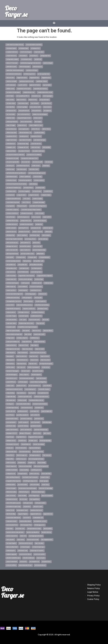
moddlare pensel (37, 283)
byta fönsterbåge (11, 514)
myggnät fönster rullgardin (45, 276)
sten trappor (38, 122)
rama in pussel (36, 217)
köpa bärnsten (33, 364)
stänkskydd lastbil (24, 129)
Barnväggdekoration (47, 540)
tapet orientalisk (21, 100)
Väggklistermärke (22, 78)
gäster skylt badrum (26, 430)
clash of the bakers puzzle (13, 503)
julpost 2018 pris (11, 382)
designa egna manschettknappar (27, 488)
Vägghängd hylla (34, 78)
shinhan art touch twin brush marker (16, 184)
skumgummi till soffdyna (34, 155)
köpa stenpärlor (11, 353)
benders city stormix (12, 536)
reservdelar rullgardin (12, 210)
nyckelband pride (24, 268)
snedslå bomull (11, 144)
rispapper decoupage (39, 202)
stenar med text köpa (26, 122)
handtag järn (10, 404)
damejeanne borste (12, 499)
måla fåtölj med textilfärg (42, 305)
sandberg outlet (40, 188)
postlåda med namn (12, 224)
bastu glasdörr (10, 540)
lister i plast (23, 320)
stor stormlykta (11, 114)
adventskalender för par (25, 565)
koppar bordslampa (39, 342)
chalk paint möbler (40, 503)
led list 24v (45, 320)
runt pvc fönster (37, 191)
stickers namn (38, 118)
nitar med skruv (11, 272)
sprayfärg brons (24, 136)
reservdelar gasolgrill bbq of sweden (31, 210)
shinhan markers (39, 180)
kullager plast (10, 338)
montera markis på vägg (25, 279)
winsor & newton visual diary (34, 45)
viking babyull (23, 56)
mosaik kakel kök (11, 279)
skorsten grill (10, 166)
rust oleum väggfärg (24, 191)
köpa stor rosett (40, 349)
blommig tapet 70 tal (26, 525)
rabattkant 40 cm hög (12, 221)
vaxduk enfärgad (48, 63)
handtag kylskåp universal (36, 400)
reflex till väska (39, 213)
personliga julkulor (30, 239)
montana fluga (39, 279)
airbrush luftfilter (11, 565)
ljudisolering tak (24, 316)
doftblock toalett (11, 485)
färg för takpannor (11, 466)
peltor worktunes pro (12, 243)
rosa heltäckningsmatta (13, 202)
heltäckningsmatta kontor (41, 397)
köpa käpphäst (10, 360)
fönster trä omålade (39, 444)
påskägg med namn (12, 246)
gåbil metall (47, 433)
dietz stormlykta (35, 485)
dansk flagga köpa (34, 496)
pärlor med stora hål (12, 250)
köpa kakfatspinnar (22, 360)
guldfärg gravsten (23, 411)
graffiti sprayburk (23, 422)
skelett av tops (10, 169)
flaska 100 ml (10, 455)
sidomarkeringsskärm (25, 180)
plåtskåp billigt (10, 235)
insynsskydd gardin (30, 389)
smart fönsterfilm (36, 144)
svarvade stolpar (11, 103)
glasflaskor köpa (11, 426)
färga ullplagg (42, 463)
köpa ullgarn (34, 345)
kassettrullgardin (36, 375)
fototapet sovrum (11, 441)
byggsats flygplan (23, 514)
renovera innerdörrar (12, 213)
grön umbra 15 (35, 415)
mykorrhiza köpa (11, 276)
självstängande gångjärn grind (37, 173)
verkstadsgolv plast (26, 59)
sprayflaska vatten (39, 133)
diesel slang (45, 485)
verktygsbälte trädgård (12, 59)
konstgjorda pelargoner (46, 364)
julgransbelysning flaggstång (38, 382)
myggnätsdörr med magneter (26, 276)
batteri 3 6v (23, 536)
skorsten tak (49, 162)
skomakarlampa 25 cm (23, 166)
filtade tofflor (10, 459)
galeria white (37, 433)
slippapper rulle (11, 147)
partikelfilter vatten (25, 246)
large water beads (11, 323)
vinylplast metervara (12, 52)
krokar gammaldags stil (13, 342)
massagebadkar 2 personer (14, 301)
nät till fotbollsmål (23, 272)
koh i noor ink (21, 367)
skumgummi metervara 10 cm (29, 158)
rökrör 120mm (26, 202)
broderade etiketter (12, 521)
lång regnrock (40, 323)
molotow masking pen (12, 283)
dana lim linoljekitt (47, 496)
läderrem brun (36, 331)
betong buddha (48, 529)
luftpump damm (11, 312)
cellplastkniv (27, 507)
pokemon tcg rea (48, 228)
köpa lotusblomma (22, 356)
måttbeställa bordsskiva (13, 298)
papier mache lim (25, 250)
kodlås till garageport (34, 367)
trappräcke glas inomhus (40, 89)
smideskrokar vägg (23, 144)
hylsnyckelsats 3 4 (43, 393)
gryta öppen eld (35, 411)
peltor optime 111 (25, 243)
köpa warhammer (11, 345)
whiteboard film (35, 48)
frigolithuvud (10, 437)
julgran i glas (10, 386)
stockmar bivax (10, 118)
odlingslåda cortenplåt (36, 265)
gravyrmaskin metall (12, 419)
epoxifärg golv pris (36, 470)
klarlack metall (26, 371)
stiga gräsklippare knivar (24, 118)
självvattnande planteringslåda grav (16, 173)
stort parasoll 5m (11, 111)
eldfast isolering (34, 474)
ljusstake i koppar (11, 316)
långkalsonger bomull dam (26, 323)
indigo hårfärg (10, 393)
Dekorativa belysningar (38, 492)
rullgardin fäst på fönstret (13, 199)
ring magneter (10, 206)
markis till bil (10, 305)
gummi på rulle (11, 411)
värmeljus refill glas (32, 70)
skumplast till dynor (24, 151)
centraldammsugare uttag (13, 507)
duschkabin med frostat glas (30, 477)
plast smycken (46, 235)
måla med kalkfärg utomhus (24, 305)
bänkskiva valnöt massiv (26, 543)
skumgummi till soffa (12, 158)
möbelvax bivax (48, 283)
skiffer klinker (36, 166)
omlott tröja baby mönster (13, 261)
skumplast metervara (38, 151)
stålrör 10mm (46, 129)
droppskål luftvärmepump (13, 481)
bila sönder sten (20, 529)
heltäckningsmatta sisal (25, 397)
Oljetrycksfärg (27, 261)
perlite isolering (43, 239)
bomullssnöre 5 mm (12, 525)
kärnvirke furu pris (12, 378)
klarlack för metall (38, 371)
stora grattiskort (36, 111)
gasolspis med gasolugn (41, 430)
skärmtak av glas (22, 169)
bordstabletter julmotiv (40, 521)
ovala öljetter (10, 257)
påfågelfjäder (40, 254)
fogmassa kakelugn (35, 448)
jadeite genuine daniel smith (14, 389)
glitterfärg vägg (47, 422)
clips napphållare (35, 499)
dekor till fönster (11, 496)
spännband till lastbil (25, 140)
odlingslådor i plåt (39, 261)
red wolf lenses (11, 217)
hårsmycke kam (11, 400)
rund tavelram (10, 195)
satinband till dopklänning (14, 188)
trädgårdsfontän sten (29, 92)
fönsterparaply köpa (45, 441)
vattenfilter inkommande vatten (15, 70)
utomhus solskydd (11, 81)
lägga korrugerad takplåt (13, 331)
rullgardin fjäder (46, 195)
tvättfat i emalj (10, 89)
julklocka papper (23, 382)
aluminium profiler (39, 554)
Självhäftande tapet (12, 177)
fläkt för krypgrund (22, 455)
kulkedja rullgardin (22, 338)
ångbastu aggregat (11, 554)
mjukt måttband (23, 287)
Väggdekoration (46, 78)
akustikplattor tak (34, 562)
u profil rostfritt (23, 85)
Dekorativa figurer (24, 492)
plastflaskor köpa (35, 235)
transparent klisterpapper (13, 92)
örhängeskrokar (21, 257)
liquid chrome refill (34, 320)
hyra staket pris (21, 393)
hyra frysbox (32, 393)
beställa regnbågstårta (33, 532)
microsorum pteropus (36, 287)
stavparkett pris (22, 125)
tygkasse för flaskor (35, 85)
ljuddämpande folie (36, 316)
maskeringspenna (41, 301)
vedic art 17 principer (12, 63)
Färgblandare (22, 463)
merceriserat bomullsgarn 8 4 (14, 294)
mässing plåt (38, 298)
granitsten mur (39, 419)
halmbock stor (39, 408)
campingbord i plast (22, 510)
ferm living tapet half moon (36, 459)
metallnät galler (23, 290)
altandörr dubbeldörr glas (13, 558)
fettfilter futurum (21, 459)
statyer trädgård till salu (36, 125)
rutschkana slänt (11, 191)
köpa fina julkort (45, 360)
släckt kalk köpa (35, 147)
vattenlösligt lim (37, 67)
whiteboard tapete (11, 48)
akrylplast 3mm (46, 562)
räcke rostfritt (47, 217)
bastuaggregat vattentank (36, 536)
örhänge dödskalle (44, 257)
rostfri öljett (27, 199)
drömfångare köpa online (30, 481)
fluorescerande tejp (25, 452)
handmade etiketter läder (23, 404)
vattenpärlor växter (11, 67)
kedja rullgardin (24, 375)
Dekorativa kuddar (11, 492)
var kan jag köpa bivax (44, 74)
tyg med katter (47, 85)
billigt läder (10, 529)
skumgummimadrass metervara (15, 155)
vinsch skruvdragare (26, 52)
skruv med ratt (26, 162)
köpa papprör (10, 356)
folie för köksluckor (21, 448)
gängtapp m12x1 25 (12, 433)
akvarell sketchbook (12, 562)
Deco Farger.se (16, 11)
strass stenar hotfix (35, 107)
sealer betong (33, 184)
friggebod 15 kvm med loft (36, 437)
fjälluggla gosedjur (35, 455)
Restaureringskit (22, 206)
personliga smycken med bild (14, 239)
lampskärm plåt (11, 327)
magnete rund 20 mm (29, 309)
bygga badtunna (48, 514)
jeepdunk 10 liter (21, 386)
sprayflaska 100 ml (12, 136)
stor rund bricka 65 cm (24, 114)
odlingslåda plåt (23, 265)
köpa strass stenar (27, 349)
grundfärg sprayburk (22, 415)
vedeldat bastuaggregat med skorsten (30, 63)
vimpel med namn (11, 56)
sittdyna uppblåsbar (25, 177)
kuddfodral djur (35, 338)
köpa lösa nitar (34, 356)
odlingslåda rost (11, 265)
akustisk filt (23, 562)
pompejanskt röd (36, 228)
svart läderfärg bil (46, 103)
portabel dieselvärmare (26, 224)
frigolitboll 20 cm (21, 437)
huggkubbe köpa (11, 397)
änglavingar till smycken (37, 551)
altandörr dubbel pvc (29, 558)
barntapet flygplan (11, 543)
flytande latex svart (11, 452)
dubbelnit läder (45, 477)
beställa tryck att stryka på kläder (15, 532)
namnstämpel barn (36, 272)
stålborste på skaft (11, 133)
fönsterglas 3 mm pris (12, 444)
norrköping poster (36, 268)
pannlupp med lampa (12, 254)
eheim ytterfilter (46, 474)
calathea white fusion (36, 510)
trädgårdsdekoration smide (45, 92)
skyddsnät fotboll (11, 151)
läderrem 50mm (48, 331)
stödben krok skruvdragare (40, 114)
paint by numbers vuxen (27, 254)
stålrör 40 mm (36, 129)
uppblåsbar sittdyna (42, 81)
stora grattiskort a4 (24, 111)
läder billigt (28, 334)
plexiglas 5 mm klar (24, 232)
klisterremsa (46, 367)
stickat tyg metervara (12, 122)
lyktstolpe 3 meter (43, 309)
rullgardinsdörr (21, 195)
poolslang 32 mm (24, 228)
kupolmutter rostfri (39, 334)
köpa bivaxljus (10, 364)
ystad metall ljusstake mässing (15, 45)
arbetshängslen (11, 551)
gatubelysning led (36, 426)
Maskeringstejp (28, 301)
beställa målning (46, 532)
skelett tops (46, 166)
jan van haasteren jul (35, 386)
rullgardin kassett (34, 195)
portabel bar (39, 224)
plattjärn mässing (37, 232)
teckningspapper (48, 96)
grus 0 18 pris (10, 415)
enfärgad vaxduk (22, 474)
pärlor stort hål (37, 246)
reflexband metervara (27, 213)
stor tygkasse (47, 111)
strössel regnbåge (22, 107)
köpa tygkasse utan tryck (13, 349)
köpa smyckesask (23, 353)
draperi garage (44, 481)
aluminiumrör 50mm (25, 554)
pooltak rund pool (11, 228)
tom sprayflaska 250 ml (23, 96)
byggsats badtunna (36, 514)
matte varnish (42, 294)
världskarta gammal (29, 74)
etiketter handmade (12, 470)
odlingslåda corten (11, 268)
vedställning (38, 59)
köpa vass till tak (24, 345)
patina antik (36, 243)
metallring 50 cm (11, 290)
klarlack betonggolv (12, 375)
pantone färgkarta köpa (39, 250)
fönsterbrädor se (26, 444)
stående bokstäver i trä (25, 133)
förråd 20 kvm (22, 441)
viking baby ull (34, 56)
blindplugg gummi (40, 525)
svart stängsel (35, 103)
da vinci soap (23, 499)
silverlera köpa (37, 177)
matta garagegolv (27, 298)
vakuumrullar (10, 78)
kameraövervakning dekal (27, 378)
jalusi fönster (47, 386)
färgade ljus (32, 463)
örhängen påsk (32, 257)
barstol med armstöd (33, 540)
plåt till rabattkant (22, 235)
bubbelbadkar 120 (38, 518)
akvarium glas (41, 558)
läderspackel (26, 331)
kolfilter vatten (10, 367)
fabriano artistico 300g (25, 466)
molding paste (25, 283)
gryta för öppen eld (47, 411)
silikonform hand (11, 180)
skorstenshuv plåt (37, 162)
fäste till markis (11, 463)
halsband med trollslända (40, 404)
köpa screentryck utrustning (38, 353)
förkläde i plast (33, 441)
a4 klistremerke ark (40, 565)
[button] (54, 23)
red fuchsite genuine (23, 217)
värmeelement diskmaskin (14, 74)
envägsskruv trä (11, 474)
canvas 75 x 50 (10, 510)
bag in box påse (39, 543)
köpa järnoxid (34, 360)
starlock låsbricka (11, 129)
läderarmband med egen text (14, 334)
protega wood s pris (26, 221)
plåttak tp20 (48, 232)
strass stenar (47, 107)
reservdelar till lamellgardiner (38, 206)
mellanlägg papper (31, 294)
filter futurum (47, 455)
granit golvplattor (11, 422)
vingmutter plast (39, 52)
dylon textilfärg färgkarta (13, 477)
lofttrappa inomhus (24, 312)
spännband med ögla (40, 140)
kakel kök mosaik (41, 378)
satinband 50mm (28, 188)
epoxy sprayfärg (24, 470)
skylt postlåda (46, 147)
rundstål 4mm (48, 191)
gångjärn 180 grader (25, 433)
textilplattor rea (36, 96)
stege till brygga (11, 125)
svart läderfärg (10, 107)
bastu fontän (21, 540)
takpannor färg (33, 100)
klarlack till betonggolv (12, 371)
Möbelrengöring (11, 287)
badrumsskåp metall (12, 547)
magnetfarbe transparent (13, 309)
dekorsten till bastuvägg (46, 488)
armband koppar (25, 547)
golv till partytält (35, 422)
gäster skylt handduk (12, 430)
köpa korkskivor (45, 356)
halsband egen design (12, 408)
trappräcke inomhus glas (24, 89)
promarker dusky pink (40, 221)
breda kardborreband (25, 521)
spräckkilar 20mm (36, 136)
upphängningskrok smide (26, 81)
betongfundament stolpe (34, 529)
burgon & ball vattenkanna (13, 518)
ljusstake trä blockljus (38, 312)
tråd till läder (10, 96)
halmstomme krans (27, 408)
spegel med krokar (11, 140)
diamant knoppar (11, 488)
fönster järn (10, 448)
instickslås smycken (44, 389)
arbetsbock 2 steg (23, 551)
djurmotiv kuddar (23, 485)
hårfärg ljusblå (22, 400)
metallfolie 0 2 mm (36, 290)
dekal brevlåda (22, 496)
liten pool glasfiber (12, 320)
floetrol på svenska (38, 452)
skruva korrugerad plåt (13, 162)
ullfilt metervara (11, 85)
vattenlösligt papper (25, 67)
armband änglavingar (38, 547)
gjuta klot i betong (23, 426)
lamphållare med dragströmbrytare (28, 327)
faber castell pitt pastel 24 (41, 466)
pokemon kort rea (11, 232)
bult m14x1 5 (27, 518)
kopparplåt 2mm (27, 342)
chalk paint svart (28, 503)
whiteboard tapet (24, 48)
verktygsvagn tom (45, 56)
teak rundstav (10, 100)
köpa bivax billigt (22, 364)
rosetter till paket (37, 199)
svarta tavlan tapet (23, 103)
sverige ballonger (44, 100)
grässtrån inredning (26, 419)
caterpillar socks (38, 507)
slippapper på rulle (23, 147)
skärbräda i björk (34, 169)
